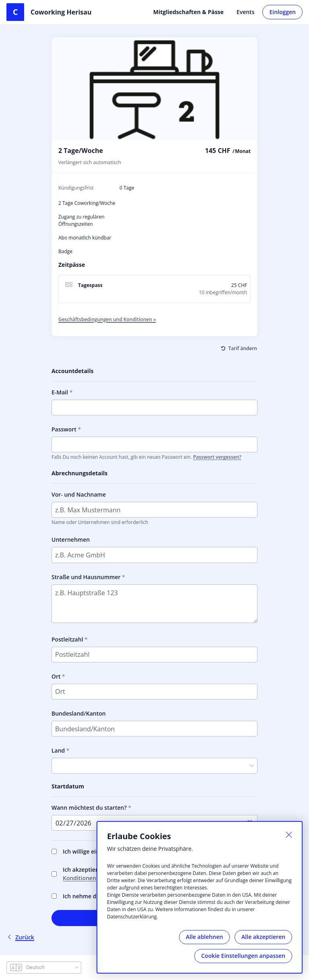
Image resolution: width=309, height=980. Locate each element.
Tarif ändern (243, 348)
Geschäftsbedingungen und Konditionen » (107, 319)
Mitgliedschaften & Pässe (188, 12)
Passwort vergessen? (217, 457)
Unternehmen (71, 540)
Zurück (20, 937)
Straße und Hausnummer (86, 577)
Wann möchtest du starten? (89, 808)
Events (246, 12)
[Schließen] (289, 835)
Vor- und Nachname (79, 494)
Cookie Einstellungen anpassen (243, 956)
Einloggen (282, 12)
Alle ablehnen (204, 937)
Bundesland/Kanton (79, 713)
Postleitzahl (67, 639)
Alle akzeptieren (263, 937)
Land (58, 750)
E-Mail (60, 392)
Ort (56, 676)
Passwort (64, 429)
